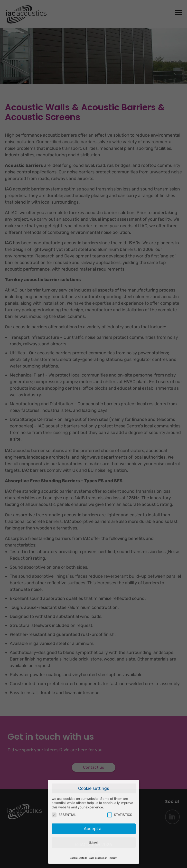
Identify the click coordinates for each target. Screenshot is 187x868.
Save (94, 833)
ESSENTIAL (64, 805)
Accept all (94, 819)
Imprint (113, 848)
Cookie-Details (78, 848)
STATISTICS (120, 805)
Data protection (98, 848)
